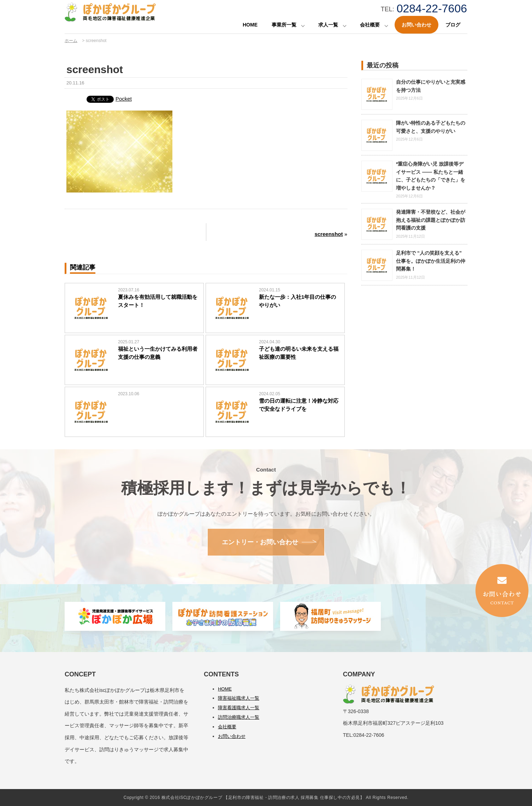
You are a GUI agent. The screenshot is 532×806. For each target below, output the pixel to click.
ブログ (453, 25)
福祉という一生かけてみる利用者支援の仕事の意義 (158, 353)
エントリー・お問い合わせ (260, 542)
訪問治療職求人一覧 (239, 717)
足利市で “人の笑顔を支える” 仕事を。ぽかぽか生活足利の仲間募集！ (431, 261)
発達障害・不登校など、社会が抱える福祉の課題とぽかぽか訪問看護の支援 (431, 220)
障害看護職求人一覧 (239, 708)
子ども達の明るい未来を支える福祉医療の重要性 (299, 353)
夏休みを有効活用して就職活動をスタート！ (158, 301)
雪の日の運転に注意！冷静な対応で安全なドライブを (299, 405)
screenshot (329, 234)
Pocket (124, 99)
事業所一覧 (284, 25)
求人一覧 (328, 25)
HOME (250, 25)
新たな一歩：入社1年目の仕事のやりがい (297, 301)
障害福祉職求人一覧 (239, 698)
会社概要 (370, 25)
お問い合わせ (416, 25)
